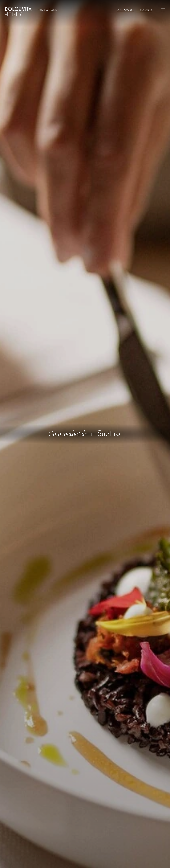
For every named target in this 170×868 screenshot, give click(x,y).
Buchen (146, 10)
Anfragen (126, 10)
